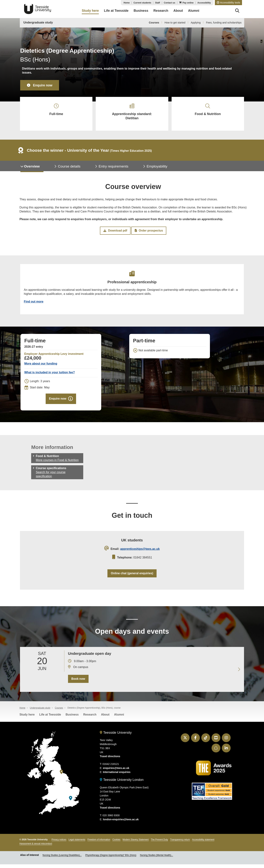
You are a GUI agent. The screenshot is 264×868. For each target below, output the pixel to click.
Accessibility (204, 3)
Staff (158, 3)
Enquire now (43, 85)
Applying (196, 23)
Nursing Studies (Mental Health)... (156, 859)
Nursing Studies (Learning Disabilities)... (62, 859)
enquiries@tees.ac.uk (116, 772)
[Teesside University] (61, 775)
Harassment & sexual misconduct (36, 847)
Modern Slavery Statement (136, 843)
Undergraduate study (38, 22)
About (105, 718)
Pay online (188, 3)
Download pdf (115, 232)
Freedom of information (99, 843)
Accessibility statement (203, 843)
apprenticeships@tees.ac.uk (140, 552)
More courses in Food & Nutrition (57, 463)
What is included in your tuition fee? (49, 375)
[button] (228, 3)
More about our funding (41, 366)
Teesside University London (122, 783)
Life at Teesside (50, 718)
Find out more (34, 304)
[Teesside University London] (71, 802)
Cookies (116, 843)
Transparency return (180, 843)
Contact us (170, 3)
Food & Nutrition (208, 110)
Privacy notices (59, 843)
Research (90, 718)
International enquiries (117, 776)
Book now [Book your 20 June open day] (78, 682)
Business (72, 718)
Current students (142, 3)
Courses (154, 23)
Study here (27, 718)
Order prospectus (149, 232)
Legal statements (77, 843)
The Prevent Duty (159, 843)
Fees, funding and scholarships (224, 23)
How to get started (175, 23)
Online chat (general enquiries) (132, 577)
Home (127, 3)
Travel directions (110, 760)
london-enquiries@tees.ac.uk (121, 823)
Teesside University (38, 9)
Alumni (119, 718)
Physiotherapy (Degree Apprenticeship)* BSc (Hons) (111, 859)
